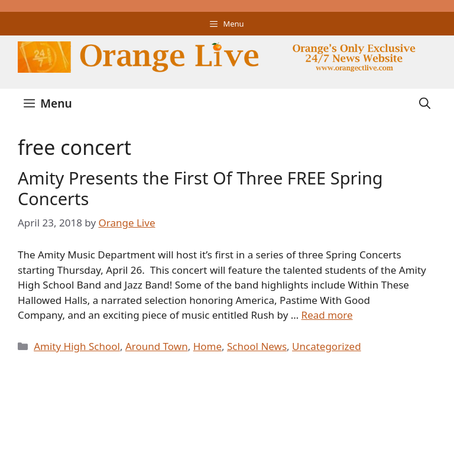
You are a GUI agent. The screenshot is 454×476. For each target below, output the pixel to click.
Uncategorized (327, 346)
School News (257, 346)
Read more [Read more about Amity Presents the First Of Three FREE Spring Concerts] (327, 315)
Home (207, 346)
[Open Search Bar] (425, 103)
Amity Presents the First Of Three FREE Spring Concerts (200, 188)
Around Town (157, 346)
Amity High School (77, 346)
